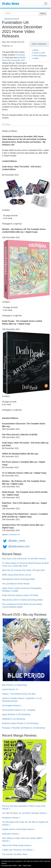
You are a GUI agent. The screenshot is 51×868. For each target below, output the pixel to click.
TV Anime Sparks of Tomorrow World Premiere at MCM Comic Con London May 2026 (25, 564)
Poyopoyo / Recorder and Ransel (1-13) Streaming (23, 728)
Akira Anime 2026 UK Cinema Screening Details (22, 600)
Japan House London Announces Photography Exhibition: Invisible (22, 590)
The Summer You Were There (15, 854)
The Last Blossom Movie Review (16, 584)
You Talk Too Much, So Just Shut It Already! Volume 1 (25, 813)
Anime (36, 50)
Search (43, 13)
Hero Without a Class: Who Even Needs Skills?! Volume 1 (22, 840)
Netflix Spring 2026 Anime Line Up (17, 575)
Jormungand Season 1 (12, 705)
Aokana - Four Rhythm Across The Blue (19, 694)
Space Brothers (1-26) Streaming (16, 714)
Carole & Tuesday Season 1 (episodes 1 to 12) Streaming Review (22, 700)
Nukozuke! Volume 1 (11, 834)
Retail (36, 58)
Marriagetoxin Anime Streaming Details (18, 579)
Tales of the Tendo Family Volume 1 (17, 845)
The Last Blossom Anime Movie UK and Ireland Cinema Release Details (22, 606)
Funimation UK (14, 535)
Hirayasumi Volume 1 (11, 818)
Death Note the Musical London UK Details (20, 595)
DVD (43, 53)
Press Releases (40, 56)
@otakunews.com (19, 546)
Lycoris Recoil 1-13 (10, 689)
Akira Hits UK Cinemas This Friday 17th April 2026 (23, 570)
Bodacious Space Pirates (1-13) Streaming (20, 723)
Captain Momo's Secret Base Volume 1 (19, 829)
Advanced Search (12, 19)
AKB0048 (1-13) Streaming (13, 719)
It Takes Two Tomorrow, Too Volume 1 (18, 850)
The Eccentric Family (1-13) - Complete (19, 710)
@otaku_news (17, 541)
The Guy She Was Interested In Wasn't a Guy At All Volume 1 (24, 807)
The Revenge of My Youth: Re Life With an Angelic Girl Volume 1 (25, 823)
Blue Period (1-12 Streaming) (14, 685)
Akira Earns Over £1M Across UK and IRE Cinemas (24, 559)
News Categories (39, 44)
